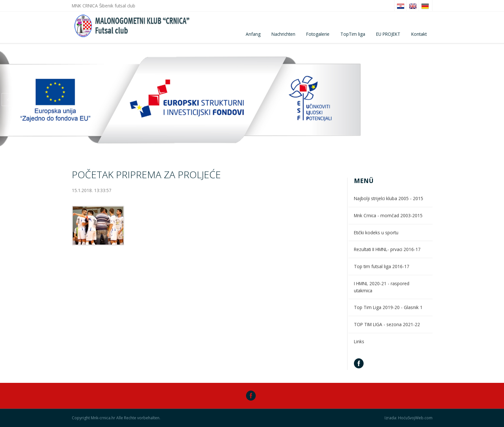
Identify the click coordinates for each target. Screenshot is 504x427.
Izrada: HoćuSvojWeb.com (409, 418)
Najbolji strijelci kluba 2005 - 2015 (389, 198)
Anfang (253, 34)
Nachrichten (283, 34)
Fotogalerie (318, 34)
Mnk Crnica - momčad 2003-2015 (388, 215)
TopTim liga (353, 34)
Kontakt (419, 34)
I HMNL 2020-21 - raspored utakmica (382, 287)
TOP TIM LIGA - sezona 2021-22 (387, 324)
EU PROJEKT (388, 34)
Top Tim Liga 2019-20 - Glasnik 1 (388, 307)
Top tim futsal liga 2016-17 (382, 266)
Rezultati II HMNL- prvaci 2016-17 (387, 249)
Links (359, 341)
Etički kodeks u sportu (376, 233)
